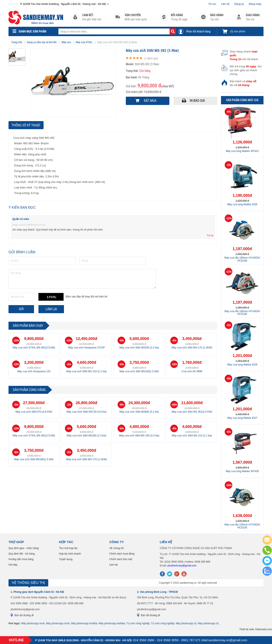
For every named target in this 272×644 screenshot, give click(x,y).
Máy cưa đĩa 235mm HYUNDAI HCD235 (242, 526)
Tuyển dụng (66, 559)
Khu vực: (14, 4)
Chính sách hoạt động (122, 554)
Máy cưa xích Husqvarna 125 (34, 371)
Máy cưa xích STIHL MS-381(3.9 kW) (34, 348)
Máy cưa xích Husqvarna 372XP (87, 348)
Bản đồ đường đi (24, 615)
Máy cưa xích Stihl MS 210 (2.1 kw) (86, 371)
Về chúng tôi (116, 548)
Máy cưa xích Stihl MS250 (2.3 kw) (139, 348)
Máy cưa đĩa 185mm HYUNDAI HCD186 (242, 259)
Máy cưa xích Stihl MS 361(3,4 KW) (192, 412)
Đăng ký (239, 4)
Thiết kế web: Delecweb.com (256, 629)
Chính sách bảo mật (121, 559)
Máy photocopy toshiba (84, 623)
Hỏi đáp (13, 565)
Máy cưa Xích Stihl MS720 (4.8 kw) (86, 412)
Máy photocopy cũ (186, 623)
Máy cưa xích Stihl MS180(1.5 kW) (139, 371)
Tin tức (212, 4)
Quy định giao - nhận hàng (24, 548)
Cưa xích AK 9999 (192, 371)
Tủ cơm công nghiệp (138, 623)
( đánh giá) (151, 58)
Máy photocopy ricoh (33, 623)
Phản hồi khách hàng (198, 31)
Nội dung (82, 279)
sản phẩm (238, 31)
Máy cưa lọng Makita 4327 (242, 418)
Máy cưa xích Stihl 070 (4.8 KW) (34, 412)
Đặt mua (150, 101)
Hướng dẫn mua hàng (21, 559)
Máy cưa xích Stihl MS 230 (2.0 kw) (139, 436)
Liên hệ (225, 4)
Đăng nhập (255, 4)
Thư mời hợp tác (68, 548)
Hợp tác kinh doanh (70, 554)
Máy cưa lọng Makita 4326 (242, 204)
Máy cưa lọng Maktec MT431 (242, 151)
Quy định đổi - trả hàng (22, 554)
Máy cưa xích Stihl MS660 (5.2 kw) (139, 412)
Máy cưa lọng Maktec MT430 (242, 471)
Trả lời (210, 235)
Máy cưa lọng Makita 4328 (242, 365)
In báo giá (197, 101)
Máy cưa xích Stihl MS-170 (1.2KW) (192, 348)
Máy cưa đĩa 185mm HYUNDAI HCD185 (242, 313)
